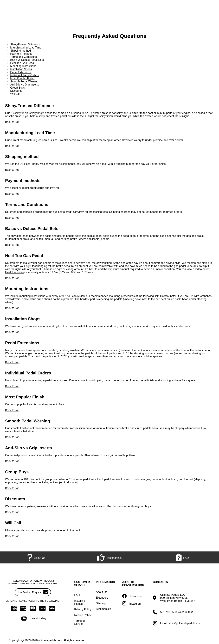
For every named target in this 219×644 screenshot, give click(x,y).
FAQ (77, 595)
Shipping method (21, 51)
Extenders (102, 598)
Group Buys (17, 88)
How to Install (168, 296)
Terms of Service (79, 622)
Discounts (16, 91)
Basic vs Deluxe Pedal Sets (27, 60)
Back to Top (12, 122)
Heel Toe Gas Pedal (22, 63)
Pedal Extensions (21, 72)
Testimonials (103, 609)
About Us (101, 592)
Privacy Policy (83, 609)
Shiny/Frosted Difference (25, 44)
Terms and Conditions (24, 57)
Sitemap (101, 603)
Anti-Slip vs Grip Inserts (25, 85)
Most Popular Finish (22, 78)
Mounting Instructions (23, 66)
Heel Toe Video (14, 272)
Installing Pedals (80, 602)
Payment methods (21, 54)
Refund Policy (83, 615)
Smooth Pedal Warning (24, 81)
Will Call (15, 94)
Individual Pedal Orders (24, 75)
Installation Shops (21, 69)
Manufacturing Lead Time (26, 48)
